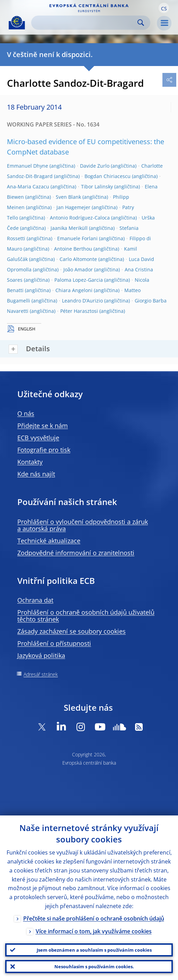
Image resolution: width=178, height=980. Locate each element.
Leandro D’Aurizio (82, 301)
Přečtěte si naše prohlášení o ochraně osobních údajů (94, 918)
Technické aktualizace (49, 541)
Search (141, 23)
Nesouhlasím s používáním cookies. (94, 967)
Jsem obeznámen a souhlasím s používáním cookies (94, 950)
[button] (164, 8)
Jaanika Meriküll (69, 228)
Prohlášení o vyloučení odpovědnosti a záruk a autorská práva (83, 525)
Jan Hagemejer (73, 207)
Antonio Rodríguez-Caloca (80, 218)
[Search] (85, 23)
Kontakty (30, 462)
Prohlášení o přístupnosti (54, 643)
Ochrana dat (35, 600)
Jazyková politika (41, 655)
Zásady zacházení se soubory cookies (72, 631)
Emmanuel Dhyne (28, 166)
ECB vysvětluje (38, 438)
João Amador (78, 269)
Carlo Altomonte (78, 259)
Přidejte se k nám (43, 426)
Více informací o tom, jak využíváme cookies (94, 931)
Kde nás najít (36, 474)
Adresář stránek (41, 674)
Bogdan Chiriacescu (108, 176)
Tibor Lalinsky (97, 186)
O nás (26, 413)
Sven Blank (68, 197)
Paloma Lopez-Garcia (79, 280)
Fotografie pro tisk (44, 450)
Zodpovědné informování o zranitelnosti (76, 553)
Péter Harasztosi (79, 311)
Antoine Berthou (73, 249)
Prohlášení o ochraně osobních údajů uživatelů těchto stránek (86, 616)
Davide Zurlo (95, 166)
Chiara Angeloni (74, 290)
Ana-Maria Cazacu (28, 186)
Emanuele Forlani (77, 238)
